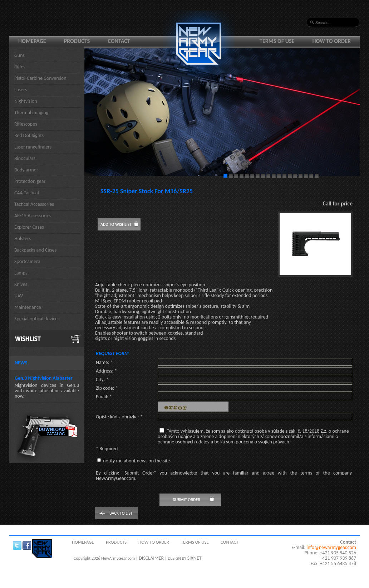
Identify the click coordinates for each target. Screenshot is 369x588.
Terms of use (277, 41)
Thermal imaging (31, 113)
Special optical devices (37, 319)
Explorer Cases (29, 227)
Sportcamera (27, 261)
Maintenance (28, 307)
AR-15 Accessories (33, 216)
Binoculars (25, 158)
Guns (19, 55)
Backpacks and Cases (35, 250)
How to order (332, 41)
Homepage (32, 41)
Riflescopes (26, 124)
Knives (21, 284)
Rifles (20, 67)
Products (77, 41)
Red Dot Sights (29, 135)
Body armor (26, 170)
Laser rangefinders (33, 147)
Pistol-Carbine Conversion (40, 78)
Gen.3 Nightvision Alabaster (44, 378)
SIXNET (195, 558)
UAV (19, 296)
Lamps (21, 273)
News (21, 363)
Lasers (21, 90)
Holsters (23, 239)
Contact (119, 41)
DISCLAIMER (151, 558)
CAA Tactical (27, 193)
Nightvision (26, 101)
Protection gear (30, 181)
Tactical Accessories (34, 204)
